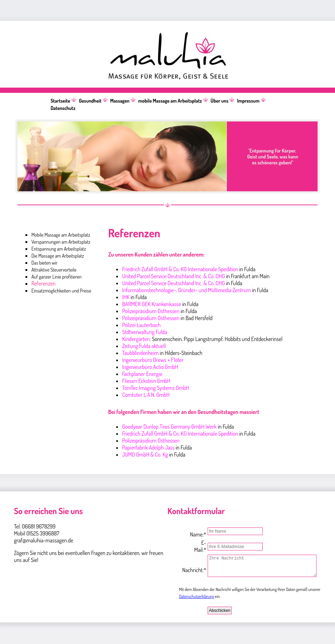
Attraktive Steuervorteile (54, 270)
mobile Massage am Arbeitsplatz (170, 101)
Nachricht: (189, 569)
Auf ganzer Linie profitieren (57, 277)
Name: (190, 531)
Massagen (120, 101)
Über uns (220, 101)
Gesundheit (90, 101)
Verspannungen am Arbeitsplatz (61, 242)
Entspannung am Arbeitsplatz (59, 249)
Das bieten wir (44, 263)
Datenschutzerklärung (196, 601)
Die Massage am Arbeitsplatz (58, 256)
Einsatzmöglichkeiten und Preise (61, 291)
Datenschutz (63, 108)
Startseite (60, 101)
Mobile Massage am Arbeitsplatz (61, 235)
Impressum (248, 101)
